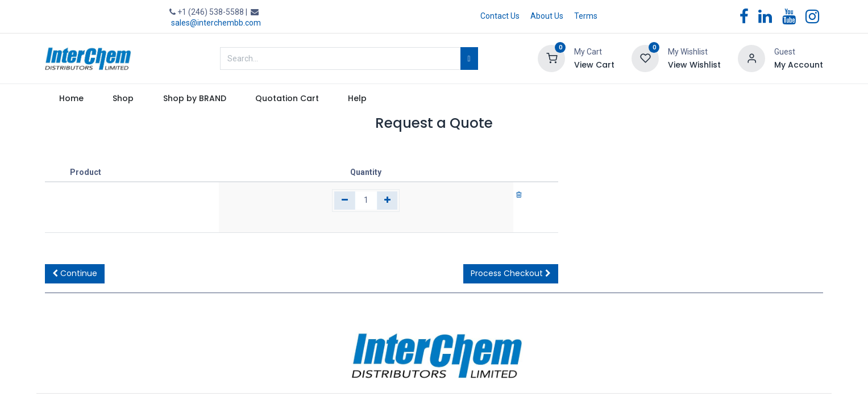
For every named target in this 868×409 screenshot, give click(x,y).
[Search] (469, 59)
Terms (586, 16)
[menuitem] (72, 99)
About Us (547, 16)
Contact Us (500, 16)
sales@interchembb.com (216, 23)
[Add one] (387, 201)
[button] (75, 274)
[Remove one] (345, 201)
